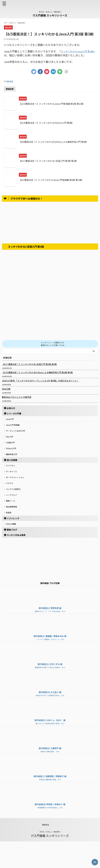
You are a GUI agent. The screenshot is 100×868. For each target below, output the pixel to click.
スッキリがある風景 (16, 562)
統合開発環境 (13, 529)
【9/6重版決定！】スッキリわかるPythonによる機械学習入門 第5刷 (55, 142)
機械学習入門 (13, 464)
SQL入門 (11, 442)
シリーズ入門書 (14, 413)
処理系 (10, 537)
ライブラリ (12, 477)
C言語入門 (12, 450)
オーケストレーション (17, 492)
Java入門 (11, 420)
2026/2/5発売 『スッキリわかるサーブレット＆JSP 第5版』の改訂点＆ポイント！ (40, 381)
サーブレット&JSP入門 (18, 435)
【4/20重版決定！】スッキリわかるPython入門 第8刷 (47, 123)
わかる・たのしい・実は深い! (50, 858)
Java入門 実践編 (14, 427)
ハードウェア (13, 515)
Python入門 (12, 457)
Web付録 (6, 389)
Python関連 (12, 550)
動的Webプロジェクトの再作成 (17, 397)
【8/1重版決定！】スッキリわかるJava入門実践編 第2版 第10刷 (53, 180)
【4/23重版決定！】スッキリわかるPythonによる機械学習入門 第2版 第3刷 (37, 372)
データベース (13, 485)
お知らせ (11, 408)
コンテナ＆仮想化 (15, 507)
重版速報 (10, 81)
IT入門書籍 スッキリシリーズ (50, 15)
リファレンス (13, 543)
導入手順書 (12, 471)
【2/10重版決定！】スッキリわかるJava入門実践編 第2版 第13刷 (53, 104)
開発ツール (12, 522)
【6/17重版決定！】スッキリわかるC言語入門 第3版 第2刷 (50, 161)
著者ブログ (12, 556)
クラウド (11, 500)
